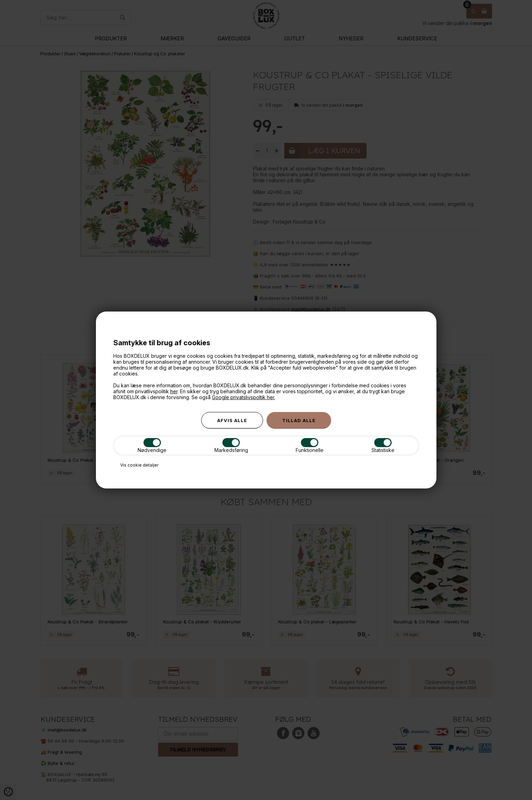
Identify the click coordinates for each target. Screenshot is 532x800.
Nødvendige (152, 446)
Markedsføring (231, 446)
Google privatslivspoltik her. (244, 397)
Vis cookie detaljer (139, 465)
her (174, 391)
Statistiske (383, 446)
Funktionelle (310, 446)
